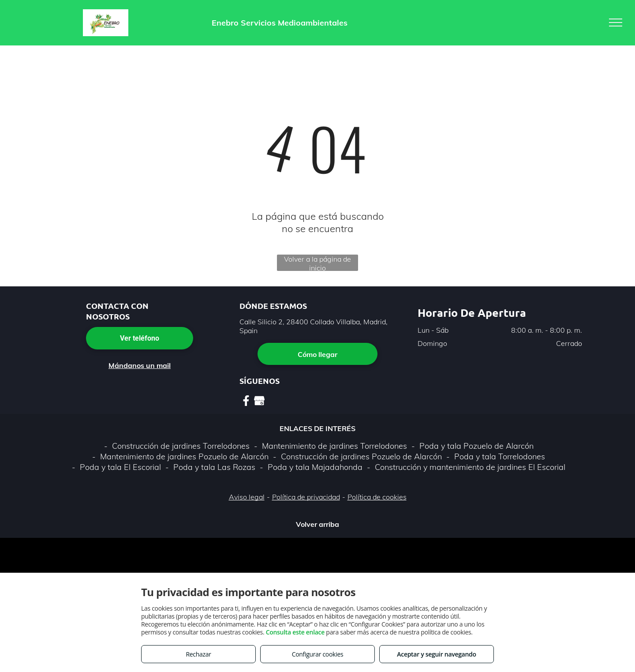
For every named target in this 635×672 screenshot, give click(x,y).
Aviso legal (247, 497)
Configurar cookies (318, 654)
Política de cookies (377, 497)
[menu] (616, 23)
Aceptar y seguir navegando (436, 654)
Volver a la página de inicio (317, 263)
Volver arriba (317, 524)
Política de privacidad (306, 497)
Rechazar (198, 654)
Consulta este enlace (295, 632)
